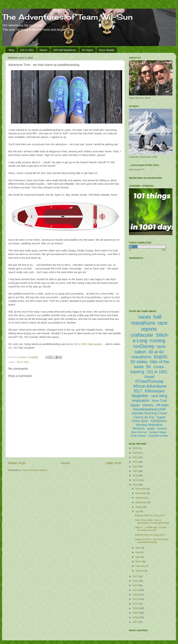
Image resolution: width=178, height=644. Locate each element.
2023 (136, 462)
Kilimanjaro (155, 391)
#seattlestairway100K (149, 409)
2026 (136, 448)
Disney (148, 405)
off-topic (162, 405)
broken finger (158, 432)
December (141, 489)
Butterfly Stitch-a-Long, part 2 (150, 515)
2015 (136, 585)
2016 (136, 581)
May (138, 552)
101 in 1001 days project (88, 344)
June (138, 548)
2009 (136, 613)
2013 (136, 595)
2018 (136, 485)
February (140, 566)
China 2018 (140, 421)
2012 (136, 599)
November (141, 493)
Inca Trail (159, 400)
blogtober (140, 396)
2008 (136, 617)
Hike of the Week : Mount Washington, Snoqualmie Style (152, 521)
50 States (88, 50)
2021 (136, 471)
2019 (136, 480)
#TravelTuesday (149, 381)
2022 (136, 466)
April (138, 557)
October (140, 498)
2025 (136, 453)
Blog (11, 50)
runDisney (144, 346)
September (141, 502)
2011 (136, 604)
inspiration (141, 400)
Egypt (161, 417)
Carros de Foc (144, 417)
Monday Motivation (149, 425)
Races (44, 50)
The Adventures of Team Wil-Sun (67, 17)
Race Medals (107, 50)
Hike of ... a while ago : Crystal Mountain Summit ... (151, 529)
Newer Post (17, 463)
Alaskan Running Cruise (149, 413)
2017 (136, 576)
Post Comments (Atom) (35, 470)
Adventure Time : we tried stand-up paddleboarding (152, 541)
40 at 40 (156, 352)
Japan (135, 405)
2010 (136, 608)
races (145, 317)
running (157, 341)
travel (149, 377)
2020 (136, 476)
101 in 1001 (27, 50)
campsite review (158, 436)
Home (65, 463)
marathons (141, 357)
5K (149, 367)
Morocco (139, 428)
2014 (136, 590)
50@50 (160, 357)
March (139, 561)
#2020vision (159, 421)
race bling (159, 396)
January (140, 571)
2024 (136, 457)
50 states (139, 362)
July (138, 511)
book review (138, 436)
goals (151, 428)
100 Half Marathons (65, 50)
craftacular (142, 335)
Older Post (113, 463)
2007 (136, 622)
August (139, 507)
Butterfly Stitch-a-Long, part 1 (150, 535)
